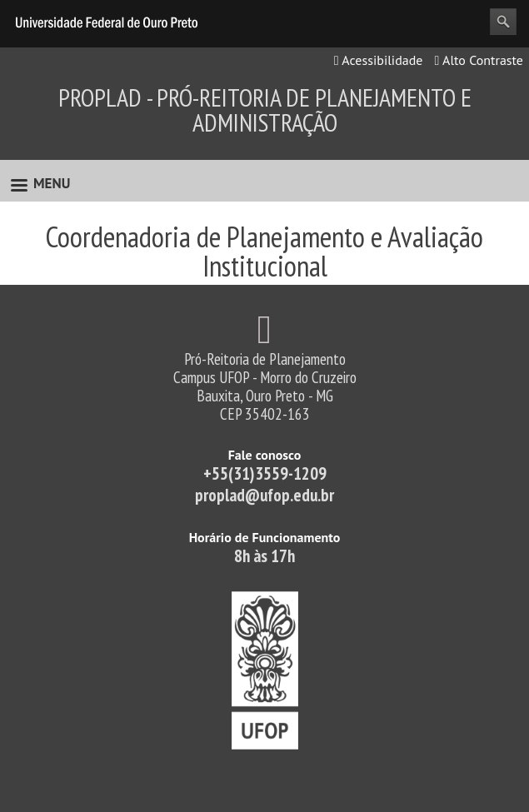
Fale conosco (265, 455)
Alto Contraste (479, 60)
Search (503, 22)
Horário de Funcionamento (265, 537)
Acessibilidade (379, 60)
